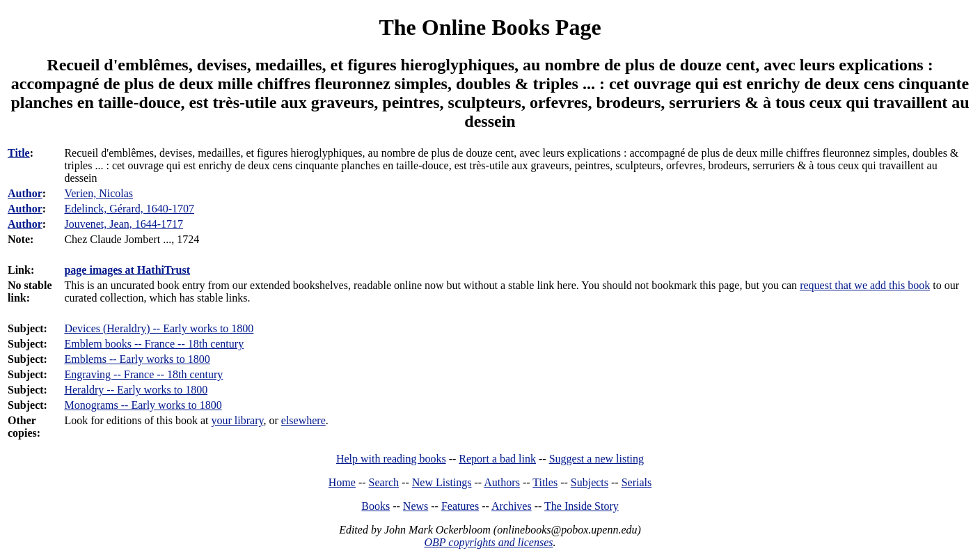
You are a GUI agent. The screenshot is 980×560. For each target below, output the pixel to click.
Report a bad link (497, 459)
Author (25, 193)
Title (19, 153)
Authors (502, 482)
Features (460, 506)
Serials (637, 482)
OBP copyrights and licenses (488, 542)
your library (238, 420)
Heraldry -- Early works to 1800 (136, 390)
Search (384, 482)
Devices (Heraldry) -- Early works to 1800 (159, 328)
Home (342, 482)
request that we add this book (865, 285)
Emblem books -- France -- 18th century (154, 344)
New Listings (442, 482)
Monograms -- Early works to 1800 (143, 405)
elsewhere (303, 420)
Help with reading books (391, 459)
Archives (512, 506)
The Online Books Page (490, 27)
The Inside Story (582, 506)
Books (376, 506)
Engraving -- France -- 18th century (143, 374)
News (416, 506)
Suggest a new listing (596, 459)
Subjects (590, 482)
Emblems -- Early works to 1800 (137, 359)
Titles (545, 482)
